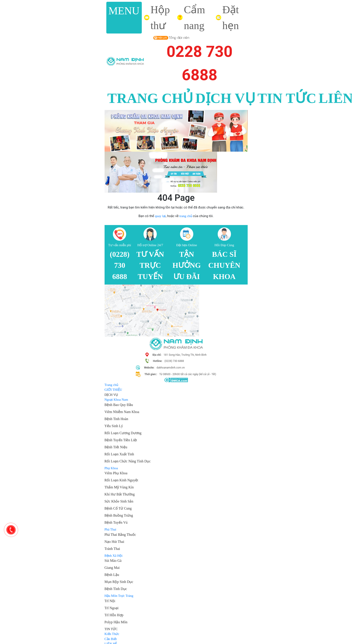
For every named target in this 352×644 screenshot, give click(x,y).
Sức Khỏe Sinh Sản (119, 501)
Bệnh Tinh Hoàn (116, 419)
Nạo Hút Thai (114, 542)
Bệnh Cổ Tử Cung (118, 508)
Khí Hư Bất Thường (120, 494)
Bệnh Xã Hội (114, 556)
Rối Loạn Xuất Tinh (119, 454)
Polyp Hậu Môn (116, 622)
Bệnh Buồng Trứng (119, 515)
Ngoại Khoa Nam (116, 400)
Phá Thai (110, 529)
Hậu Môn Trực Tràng (119, 596)
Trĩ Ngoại (112, 608)
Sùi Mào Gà (113, 561)
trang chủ (186, 216)
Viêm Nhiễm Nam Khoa (122, 412)
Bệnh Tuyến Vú (116, 522)
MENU (124, 11)
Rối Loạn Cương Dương (123, 433)
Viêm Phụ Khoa (116, 473)
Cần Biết (111, 639)
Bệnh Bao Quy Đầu (119, 405)
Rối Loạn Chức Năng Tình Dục (128, 461)
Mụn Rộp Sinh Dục (119, 582)
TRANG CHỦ (150, 98)
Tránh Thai (112, 549)
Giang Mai (112, 568)
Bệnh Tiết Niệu (116, 447)
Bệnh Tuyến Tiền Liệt (121, 440)
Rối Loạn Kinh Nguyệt (121, 480)
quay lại (160, 216)
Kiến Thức (112, 634)
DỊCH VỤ (225, 98)
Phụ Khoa (111, 468)
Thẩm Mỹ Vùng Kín (119, 487)
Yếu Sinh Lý (114, 426)
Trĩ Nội (110, 601)
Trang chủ (111, 385)
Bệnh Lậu (112, 575)
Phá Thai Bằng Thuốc (120, 535)
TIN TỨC (287, 98)
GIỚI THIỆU (113, 390)
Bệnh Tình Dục (116, 589)
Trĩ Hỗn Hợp (114, 615)
